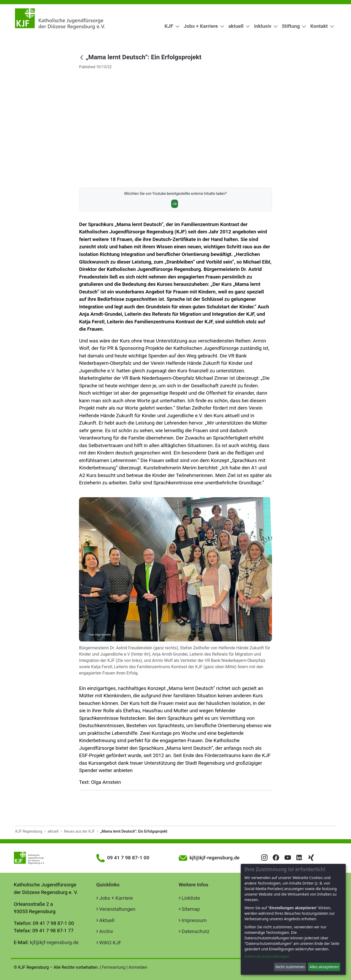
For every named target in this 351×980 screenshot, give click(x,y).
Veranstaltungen (117, 909)
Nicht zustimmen (290, 967)
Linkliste (191, 898)
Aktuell (107, 920)
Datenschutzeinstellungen (267, 956)
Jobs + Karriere (116, 898)
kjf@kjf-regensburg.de (54, 942)
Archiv (106, 931)
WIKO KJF (110, 943)
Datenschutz (196, 931)
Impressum (194, 920)
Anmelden (138, 967)
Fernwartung (114, 967)
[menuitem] (170, 26)
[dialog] (293, 919)
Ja (174, 204)
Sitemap (191, 909)
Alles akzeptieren (324, 967)
